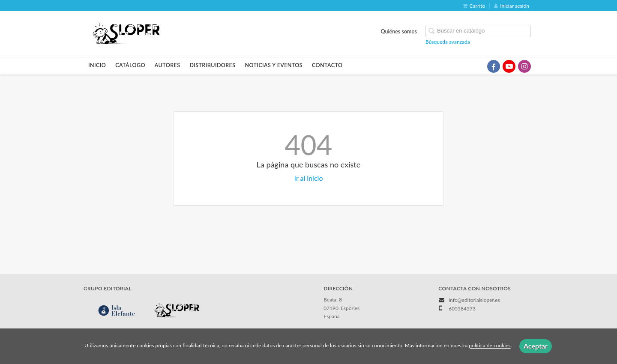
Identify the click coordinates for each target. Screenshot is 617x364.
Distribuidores (212, 65)
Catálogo (130, 65)
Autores (168, 65)
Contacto (327, 65)
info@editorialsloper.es (474, 300)
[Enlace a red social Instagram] (524, 66)
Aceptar (536, 346)
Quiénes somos (399, 31)
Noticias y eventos (274, 65)
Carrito (474, 6)
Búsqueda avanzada (448, 42)
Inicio (97, 65)
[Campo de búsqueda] (478, 31)
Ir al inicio (309, 178)
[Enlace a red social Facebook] (494, 66)
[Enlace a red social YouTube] (509, 66)
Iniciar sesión (512, 6)
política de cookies (490, 346)
